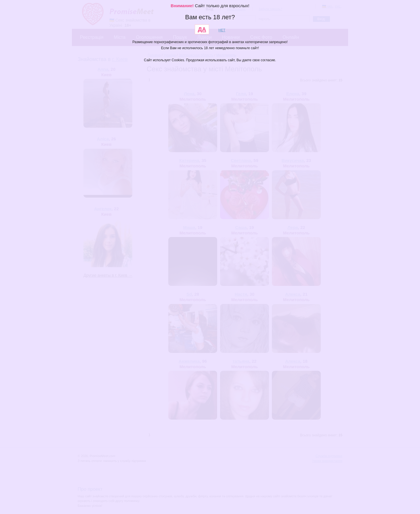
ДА (202, 29)
